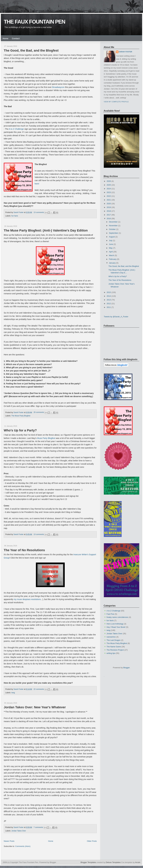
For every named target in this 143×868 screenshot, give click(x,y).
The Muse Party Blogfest (21, 416)
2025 (109, 185)
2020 (109, 204)
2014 (109, 296)
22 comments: (39, 689)
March (112, 255)
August (112, 237)
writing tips (111, 653)
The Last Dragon (114, 640)
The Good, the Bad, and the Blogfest (31, 50)
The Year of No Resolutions (24, 550)
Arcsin (138, 862)
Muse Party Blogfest (46, 438)
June (111, 244)
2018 (109, 211)
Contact (16, 38)
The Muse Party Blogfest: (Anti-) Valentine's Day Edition (46, 230)
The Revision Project (115, 650)
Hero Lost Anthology (115, 624)
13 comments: (39, 212)
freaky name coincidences (117, 617)
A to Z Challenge (16, 129)
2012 (109, 304)
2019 (109, 207)
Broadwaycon (58, 87)
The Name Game (114, 647)
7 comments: (39, 827)
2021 (109, 200)
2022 (109, 196)
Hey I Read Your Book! (116, 627)
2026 (109, 181)
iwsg (13, 693)
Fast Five (110, 614)
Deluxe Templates (113, 862)
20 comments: (39, 412)
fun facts (15, 216)
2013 (109, 300)
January (112, 263)
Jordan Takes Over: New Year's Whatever (35, 707)
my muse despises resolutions (27, 599)
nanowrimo (111, 637)
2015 (109, 292)
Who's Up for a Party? (20, 430)
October (112, 229)
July (111, 240)
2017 (109, 215)
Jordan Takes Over (19, 831)
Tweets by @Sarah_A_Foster (116, 317)
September (114, 233)
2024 (109, 189)
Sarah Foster (126, 52)
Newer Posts (9, 841)
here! (37, 184)
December (113, 222)
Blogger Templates (88, 862)
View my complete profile (116, 102)
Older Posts (92, 841)
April (111, 252)
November (113, 226)
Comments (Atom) (23, 846)
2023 (109, 192)
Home (5, 38)
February (113, 259)
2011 (109, 307)
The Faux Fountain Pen (34, 22)
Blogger (126, 668)
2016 (109, 219)
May (111, 248)
